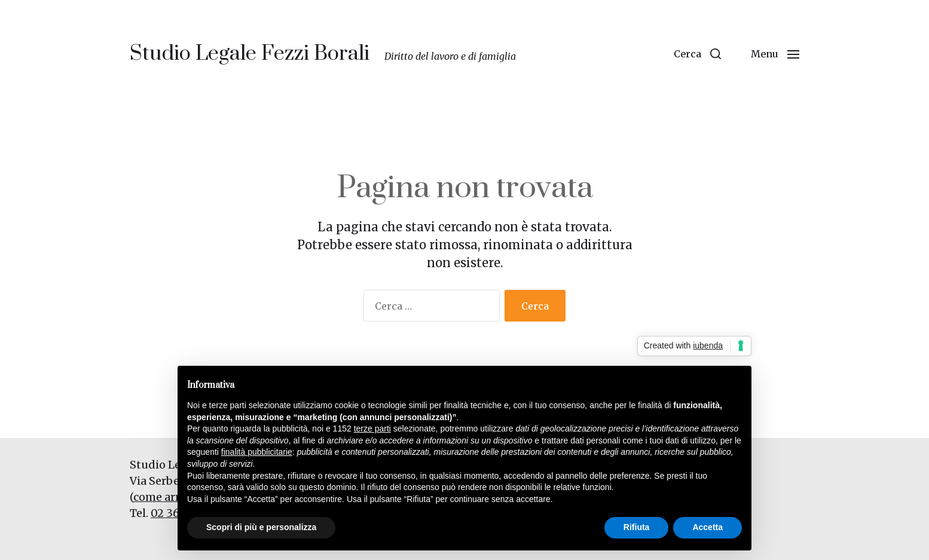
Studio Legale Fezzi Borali (250, 54)
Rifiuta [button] (637, 527)
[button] (697, 54)
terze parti (372, 429)
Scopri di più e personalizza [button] (261, 527)
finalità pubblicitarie (257, 452)
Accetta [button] (708, 527)
